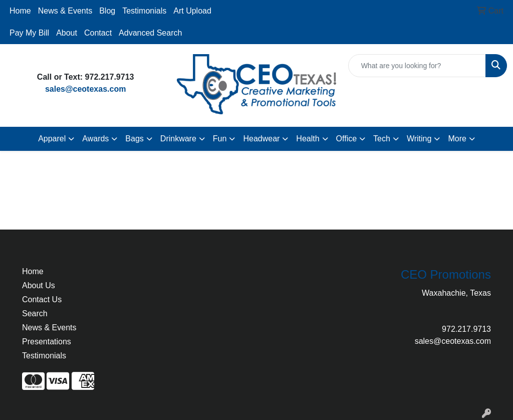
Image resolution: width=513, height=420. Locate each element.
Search (35, 313)
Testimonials (144, 11)
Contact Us (42, 299)
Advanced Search (150, 33)
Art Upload (192, 11)
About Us (39, 285)
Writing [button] (419, 139)
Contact (98, 33)
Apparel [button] (52, 139)
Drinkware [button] (178, 139)
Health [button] (308, 139)
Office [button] (347, 139)
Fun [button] (220, 139)
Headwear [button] (261, 139)
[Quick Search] (417, 66)
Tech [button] (382, 139)
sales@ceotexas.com (85, 89)
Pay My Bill (29, 33)
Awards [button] (95, 139)
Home (20, 11)
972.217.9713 (466, 329)
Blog (107, 11)
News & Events (65, 11)
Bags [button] (134, 139)
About (67, 33)
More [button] (457, 139)
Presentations (47, 342)
